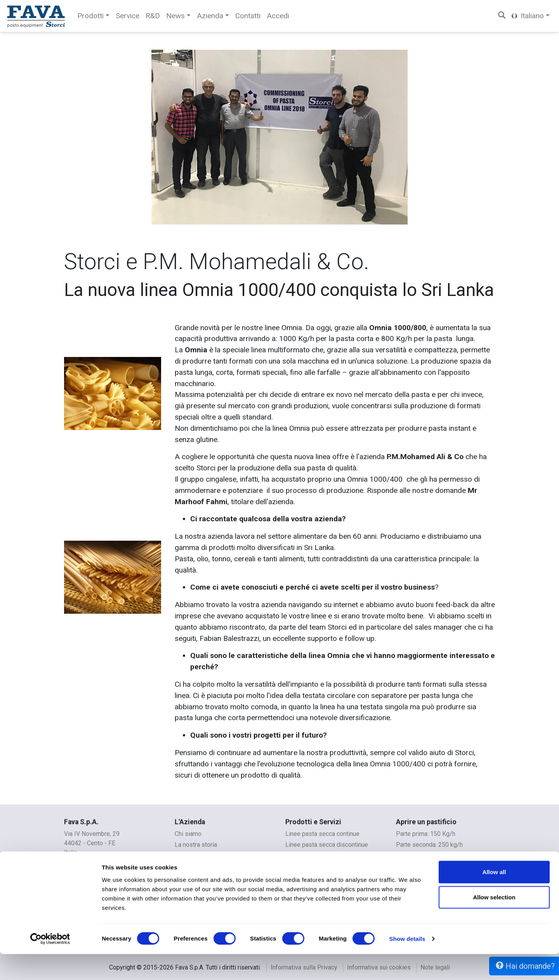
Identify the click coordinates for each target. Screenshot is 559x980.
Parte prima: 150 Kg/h (426, 834)
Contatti (248, 16)
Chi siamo (188, 834)
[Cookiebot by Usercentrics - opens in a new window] (50, 965)
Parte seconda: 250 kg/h (429, 845)
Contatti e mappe (198, 856)
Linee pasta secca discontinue (327, 845)
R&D (153, 16)
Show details (407, 965)
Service (128, 16)
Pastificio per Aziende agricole (438, 866)
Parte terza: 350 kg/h (425, 856)
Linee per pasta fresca (316, 856)
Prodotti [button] (90, 16)
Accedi (278, 16)
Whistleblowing (196, 866)
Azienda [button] (210, 16)
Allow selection (494, 923)
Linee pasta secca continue (322, 834)
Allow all (494, 897)
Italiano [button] (528, 16)
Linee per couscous (312, 866)
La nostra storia (196, 845)
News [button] (175, 16)
